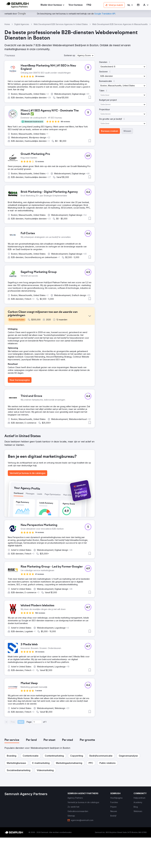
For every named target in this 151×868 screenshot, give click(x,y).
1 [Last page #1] (46, 722)
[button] (130, 5)
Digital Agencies (22, 24)
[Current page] (37, 722)
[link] (76, 5)
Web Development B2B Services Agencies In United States (61, 24)
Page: (29, 722)
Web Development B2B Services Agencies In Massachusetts (120, 24)
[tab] (12, 740)
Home (7, 24)
